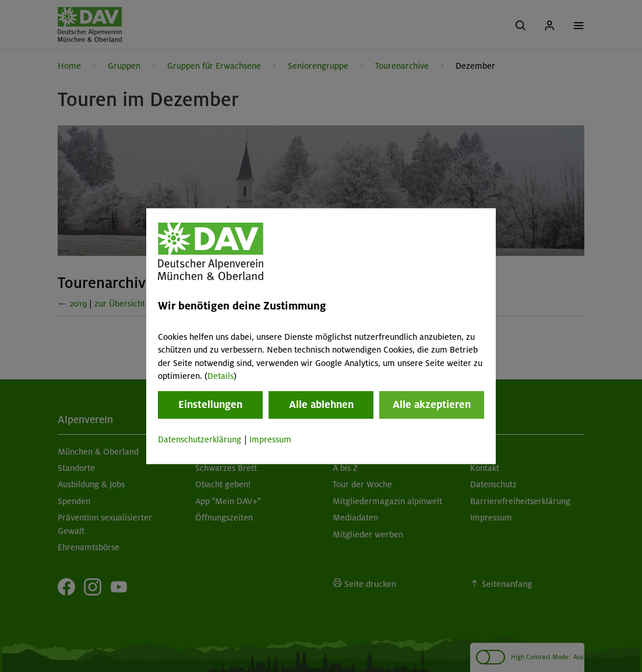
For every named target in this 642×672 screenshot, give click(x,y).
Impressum (270, 440)
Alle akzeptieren (432, 405)
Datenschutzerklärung (200, 440)
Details (221, 376)
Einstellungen (210, 405)
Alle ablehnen (321, 405)
